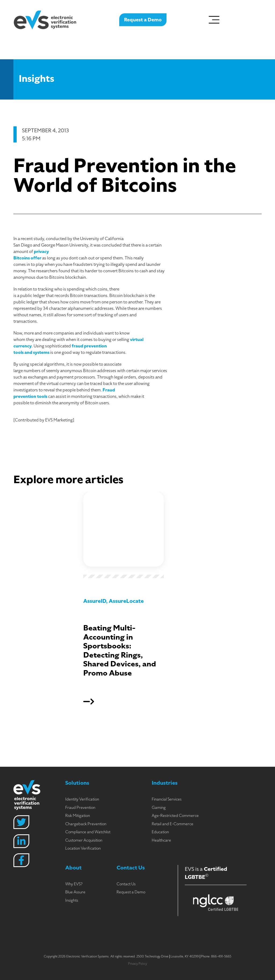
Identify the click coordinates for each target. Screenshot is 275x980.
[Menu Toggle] (214, 18)
